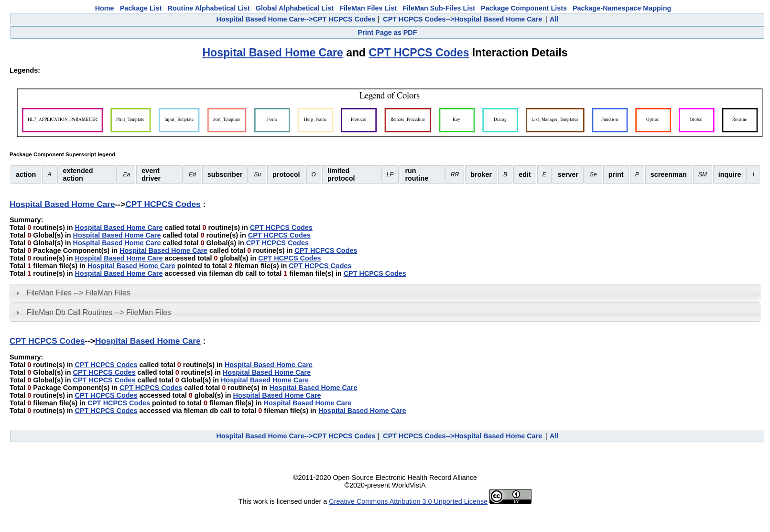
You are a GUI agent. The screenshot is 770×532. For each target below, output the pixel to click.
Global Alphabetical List (295, 8)
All (554, 19)
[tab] (385, 293)
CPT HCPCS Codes (419, 53)
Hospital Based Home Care (272, 53)
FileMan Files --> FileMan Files (79, 293)
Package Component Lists (524, 8)
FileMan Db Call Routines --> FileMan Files (99, 312)
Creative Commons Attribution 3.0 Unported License (408, 501)
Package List (141, 8)
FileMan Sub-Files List (439, 8)
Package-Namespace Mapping (622, 8)
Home (105, 8)
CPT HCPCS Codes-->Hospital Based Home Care (462, 19)
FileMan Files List (368, 8)
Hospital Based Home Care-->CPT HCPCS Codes (296, 19)
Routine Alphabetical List (209, 8)
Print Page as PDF (388, 33)
